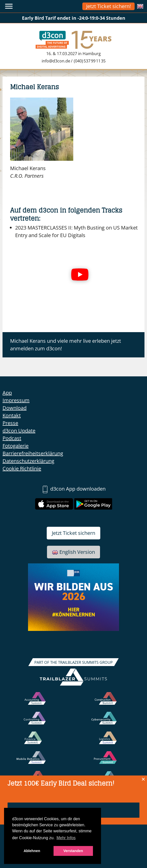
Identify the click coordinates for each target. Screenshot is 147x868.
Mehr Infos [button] (66, 838)
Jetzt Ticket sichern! (108, 6)
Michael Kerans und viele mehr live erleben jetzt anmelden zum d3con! (66, 345)
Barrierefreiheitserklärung (33, 453)
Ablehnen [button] (32, 851)
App (7, 393)
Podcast (12, 438)
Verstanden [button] (73, 851)
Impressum (16, 400)
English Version (73, 552)
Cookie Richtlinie (22, 469)
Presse (10, 423)
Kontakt (12, 415)
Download (15, 408)
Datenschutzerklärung (28, 461)
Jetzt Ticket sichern (73, 533)
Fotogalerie (16, 446)
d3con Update (19, 431)
